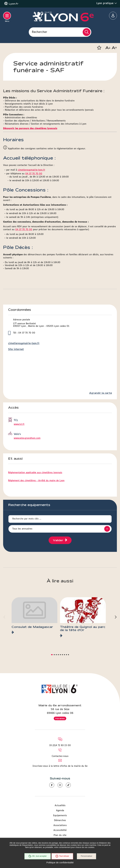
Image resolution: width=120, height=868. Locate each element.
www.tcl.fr (19, 424)
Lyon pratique (107, 3)
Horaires (60, 718)
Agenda (60, 811)
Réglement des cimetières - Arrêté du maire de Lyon (36, 481)
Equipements (60, 816)
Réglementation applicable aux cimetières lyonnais (35, 473)
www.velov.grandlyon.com (27, 438)
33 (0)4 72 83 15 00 (60, 745)
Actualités (60, 806)
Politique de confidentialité (60, 862)
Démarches (60, 820)
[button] (99, 48)
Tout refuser (62, 856)
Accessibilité (60, 830)
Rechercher (40, 32)
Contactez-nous (60, 756)
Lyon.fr (14, 4)
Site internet (16, 349)
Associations (60, 825)
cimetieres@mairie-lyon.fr (31, 170)
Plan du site (60, 835)
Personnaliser (87, 856)
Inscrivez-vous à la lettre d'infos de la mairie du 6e (60, 766)
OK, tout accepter (37, 856)
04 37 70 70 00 (34, 174)
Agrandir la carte (101, 393)
